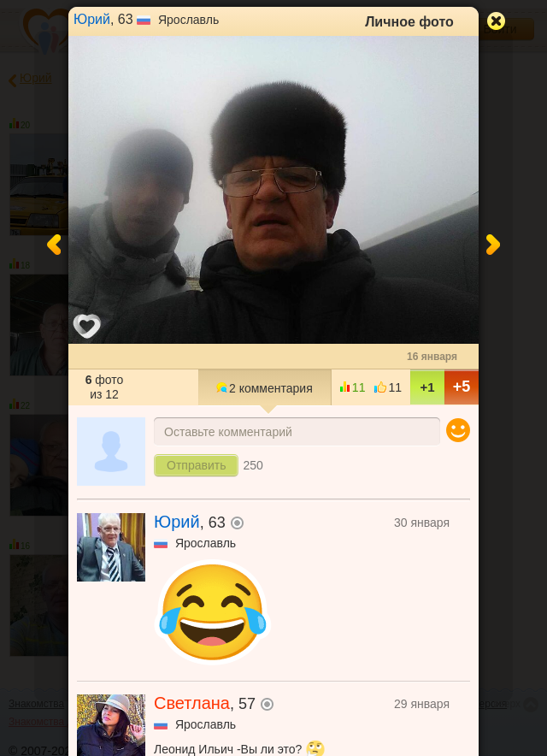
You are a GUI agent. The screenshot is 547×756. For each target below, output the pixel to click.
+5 (462, 387)
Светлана (192, 703)
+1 (427, 387)
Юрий (92, 19)
